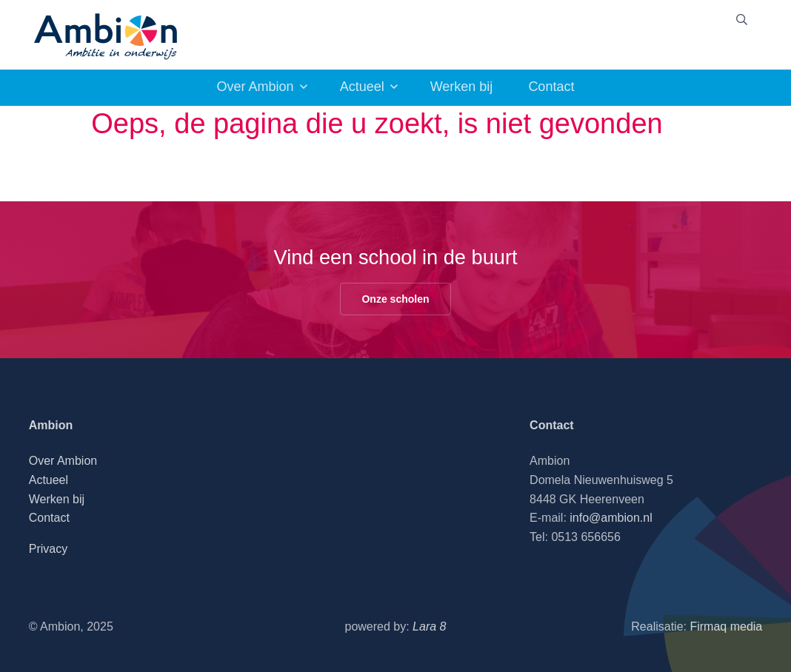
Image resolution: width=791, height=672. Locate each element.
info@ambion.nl (611, 518)
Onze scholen (395, 299)
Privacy (48, 549)
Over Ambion (256, 87)
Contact (551, 87)
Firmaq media (726, 626)
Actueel (362, 87)
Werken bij (462, 87)
